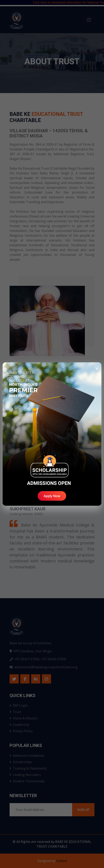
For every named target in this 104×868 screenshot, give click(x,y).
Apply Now (52, 496)
